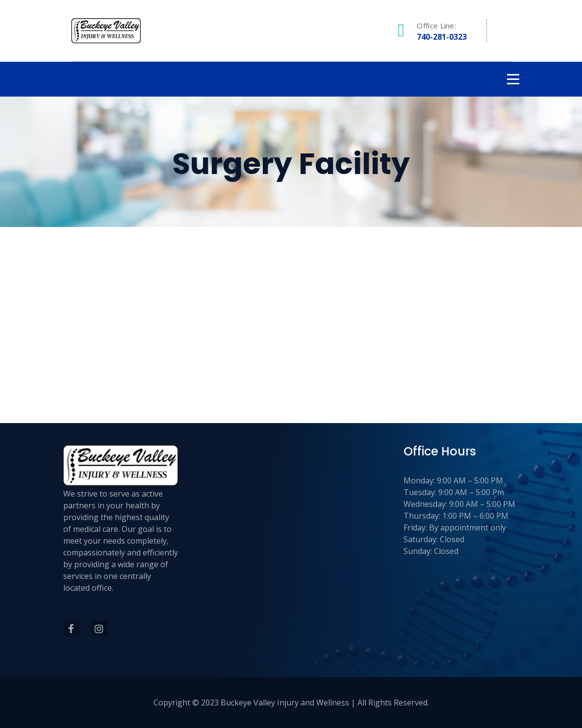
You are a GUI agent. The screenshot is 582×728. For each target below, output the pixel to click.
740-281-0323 (442, 37)
